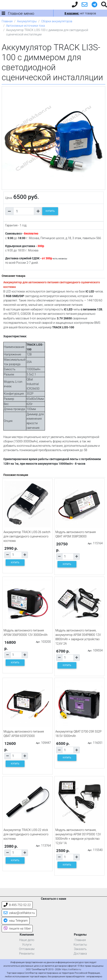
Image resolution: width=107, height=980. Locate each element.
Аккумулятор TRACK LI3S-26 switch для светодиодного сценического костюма (27, 536)
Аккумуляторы (27, 21)
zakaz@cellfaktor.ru (19, 913)
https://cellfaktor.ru (71, 969)
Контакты (80, 945)
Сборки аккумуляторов (57, 21)
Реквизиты (27, 954)
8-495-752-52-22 (17, 905)
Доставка (80, 954)
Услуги (27, 945)
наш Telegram (16, 921)
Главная (7, 21)
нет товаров (80, 13)
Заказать (80, 949)
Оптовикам (27, 949)
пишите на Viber (17, 929)
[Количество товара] (24, 211)
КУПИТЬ (50, 211)
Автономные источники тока (26, 26)
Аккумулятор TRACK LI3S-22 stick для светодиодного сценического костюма (26, 834)
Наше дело (27, 940)
